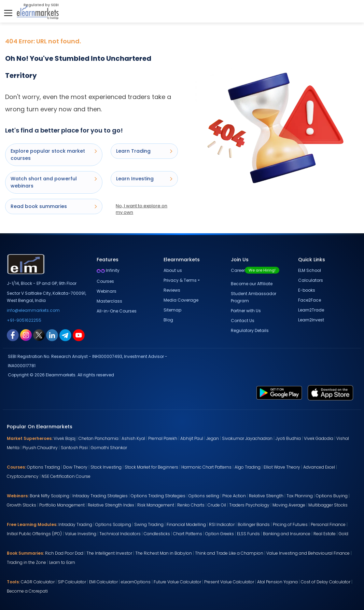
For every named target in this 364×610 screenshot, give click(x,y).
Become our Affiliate (252, 284)
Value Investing (81, 534)
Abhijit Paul (192, 438)
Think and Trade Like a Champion (229, 553)
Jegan (213, 438)
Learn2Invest (311, 320)
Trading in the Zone (26, 562)
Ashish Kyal (133, 438)
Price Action (234, 496)
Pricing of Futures (290, 524)
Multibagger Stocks (328, 505)
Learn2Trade (311, 310)
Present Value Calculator (229, 582)
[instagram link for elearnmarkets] (26, 335)
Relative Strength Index (111, 505)
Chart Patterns (188, 534)
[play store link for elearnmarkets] (279, 392)
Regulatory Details (250, 330)
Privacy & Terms (180, 280)
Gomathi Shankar (109, 448)
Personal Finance (328, 524)
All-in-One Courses (117, 311)
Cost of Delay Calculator (326, 582)
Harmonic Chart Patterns (206, 467)
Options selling (204, 496)
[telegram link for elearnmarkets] (65, 335)
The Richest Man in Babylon (164, 553)
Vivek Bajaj (65, 438)
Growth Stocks (22, 505)
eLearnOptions (136, 582)
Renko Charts (191, 505)
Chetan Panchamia (99, 438)
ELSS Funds (248, 534)
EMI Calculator (103, 582)
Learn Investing (144, 179)
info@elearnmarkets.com (33, 310)
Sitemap (172, 310)
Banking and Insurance (287, 534)
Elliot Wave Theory (282, 467)
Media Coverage (181, 300)
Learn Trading (144, 151)
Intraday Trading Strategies (100, 496)
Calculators (311, 280)
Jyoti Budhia (288, 438)
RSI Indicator (222, 524)
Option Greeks (220, 534)
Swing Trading (149, 524)
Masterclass (109, 301)
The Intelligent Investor (109, 553)
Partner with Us (246, 311)
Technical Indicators (120, 534)
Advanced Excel (319, 467)
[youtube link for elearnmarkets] (79, 335)
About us (173, 270)
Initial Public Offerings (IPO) (34, 534)
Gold (344, 534)
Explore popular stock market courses (54, 155)
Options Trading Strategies (158, 496)
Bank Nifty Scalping (50, 496)
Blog (168, 320)
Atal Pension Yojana (277, 582)
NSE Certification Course (66, 476)
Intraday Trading (75, 524)
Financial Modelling (186, 524)
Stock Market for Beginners (151, 467)
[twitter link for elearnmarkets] (39, 335)
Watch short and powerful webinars (54, 182)
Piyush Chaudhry (40, 448)
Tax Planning (300, 496)
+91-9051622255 (24, 320)
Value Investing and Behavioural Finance (308, 553)
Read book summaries (54, 206)
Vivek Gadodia (319, 438)
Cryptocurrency (23, 476)
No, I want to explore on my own (142, 209)
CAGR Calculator (38, 582)
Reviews (172, 290)
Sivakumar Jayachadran (247, 438)
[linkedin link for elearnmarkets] (52, 335)
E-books (307, 290)
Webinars (107, 291)
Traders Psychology (249, 505)
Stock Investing (106, 467)
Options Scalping (113, 524)
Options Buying (332, 496)
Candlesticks (157, 534)
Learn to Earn (62, 562)
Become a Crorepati (27, 591)
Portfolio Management (62, 505)
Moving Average (289, 505)
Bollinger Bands (254, 524)
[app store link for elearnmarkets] (331, 392)
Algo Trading (248, 467)
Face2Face (310, 300)
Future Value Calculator (177, 582)
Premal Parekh (163, 438)
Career (255, 270)
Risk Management (156, 505)
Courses (105, 281)
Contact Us (243, 321)
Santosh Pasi (74, 448)
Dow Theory (75, 467)
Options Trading (44, 467)
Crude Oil (217, 505)
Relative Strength (266, 496)
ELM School (310, 270)
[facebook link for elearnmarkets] (13, 335)
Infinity (108, 270)
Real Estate (325, 534)
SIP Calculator (72, 582)
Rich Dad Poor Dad (64, 553)
